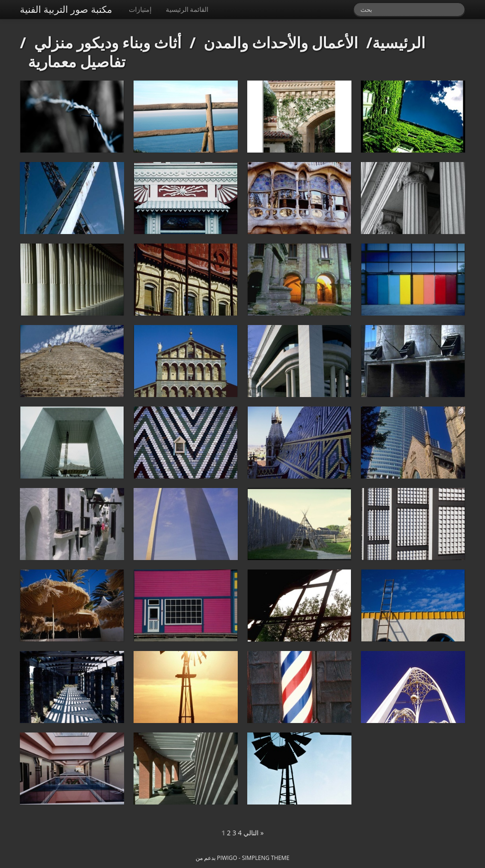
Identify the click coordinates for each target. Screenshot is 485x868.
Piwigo (227, 858)
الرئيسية (399, 42)
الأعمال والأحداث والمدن (281, 42)
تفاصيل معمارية (77, 61)
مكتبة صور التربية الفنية (66, 9)
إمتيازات (140, 9)
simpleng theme (266, 858)
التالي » (254, 833)
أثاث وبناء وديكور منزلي (108, 42)
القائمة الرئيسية (187, 9)
